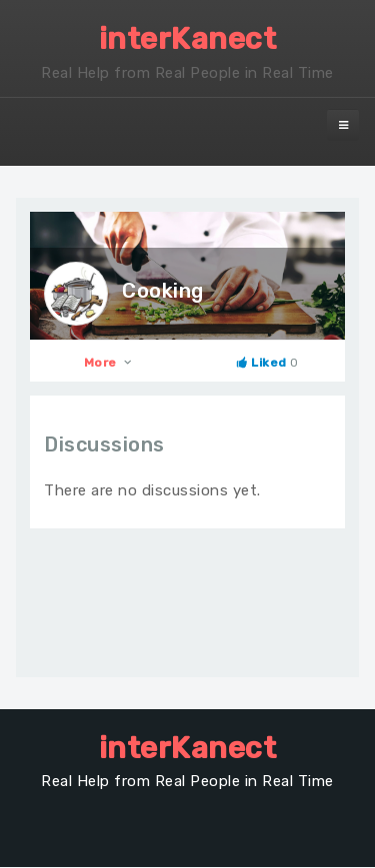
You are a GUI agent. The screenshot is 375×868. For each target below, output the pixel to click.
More (109, 363)
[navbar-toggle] (343, 125)
